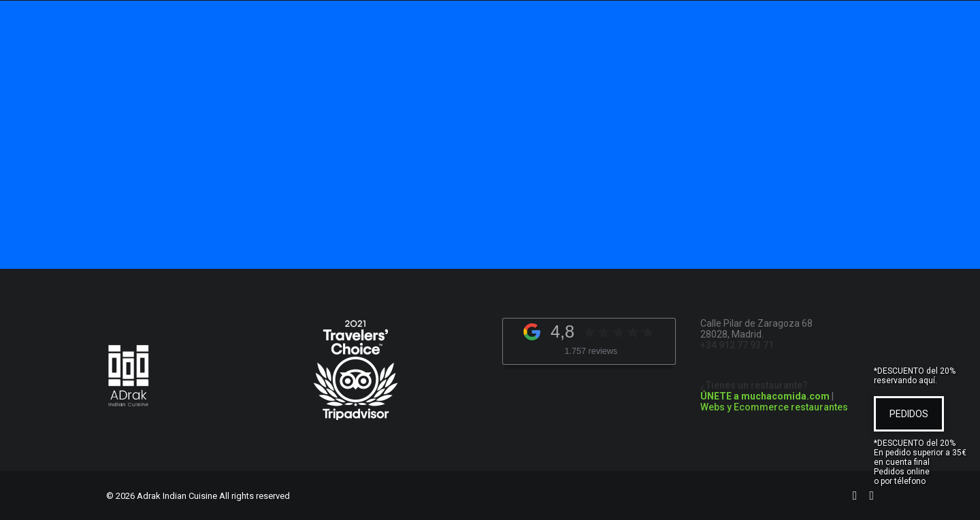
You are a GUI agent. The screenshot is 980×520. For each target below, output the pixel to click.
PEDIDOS (909, 414)
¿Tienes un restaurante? (765, 391)
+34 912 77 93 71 (737, 345)
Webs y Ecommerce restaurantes (774, 407)
